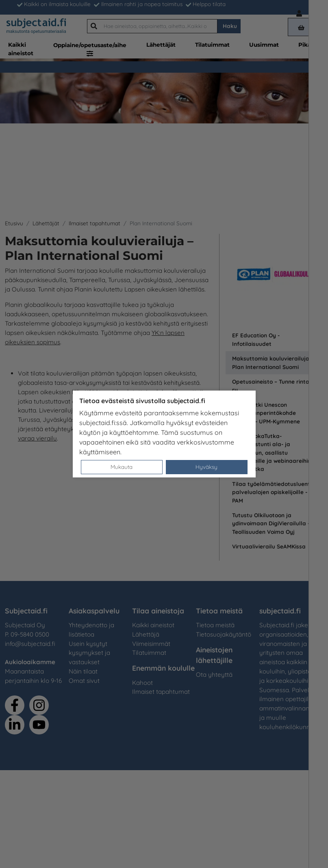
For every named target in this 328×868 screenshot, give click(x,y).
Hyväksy (206, 467)
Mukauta (122, 467)
